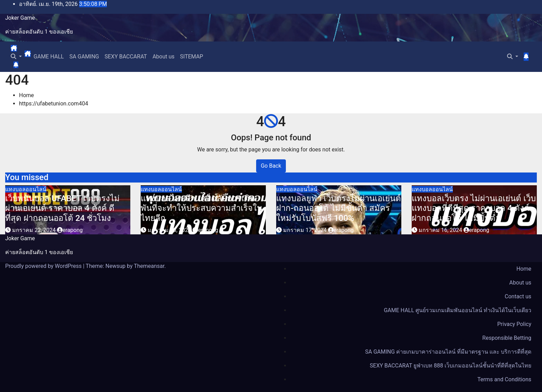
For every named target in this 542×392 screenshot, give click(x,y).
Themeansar (149, 266)
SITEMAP (192, 57)
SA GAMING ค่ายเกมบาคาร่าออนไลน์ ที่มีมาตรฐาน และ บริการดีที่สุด (448, 352)
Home (26, 95)
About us (163, 57)
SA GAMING (84, 57)
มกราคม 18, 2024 (170, 230)
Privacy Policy (515, 324)
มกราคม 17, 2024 (306, 230)
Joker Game (20, 18)
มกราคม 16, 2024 (441, 230)
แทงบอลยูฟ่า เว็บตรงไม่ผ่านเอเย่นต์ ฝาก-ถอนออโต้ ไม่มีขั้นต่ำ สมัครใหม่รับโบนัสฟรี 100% (339, 208)
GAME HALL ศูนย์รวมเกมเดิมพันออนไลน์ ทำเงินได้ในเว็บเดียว (457, 310)
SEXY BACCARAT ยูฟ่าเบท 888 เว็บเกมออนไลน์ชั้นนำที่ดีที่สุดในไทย (451, 366)
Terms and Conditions (504, 379)
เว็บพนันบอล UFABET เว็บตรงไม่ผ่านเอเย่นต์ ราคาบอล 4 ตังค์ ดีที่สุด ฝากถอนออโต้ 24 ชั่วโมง (62, 208)
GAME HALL (49, 57)
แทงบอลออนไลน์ (26, 189)
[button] (16, 57)
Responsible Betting (507, 338)
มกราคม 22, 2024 (35, 230)
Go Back (271, 166)
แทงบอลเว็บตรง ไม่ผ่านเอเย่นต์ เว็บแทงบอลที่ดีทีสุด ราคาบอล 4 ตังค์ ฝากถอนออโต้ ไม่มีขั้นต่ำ (474, 208)
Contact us (518, 296)
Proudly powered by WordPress (44, 266)
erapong (70, 230)
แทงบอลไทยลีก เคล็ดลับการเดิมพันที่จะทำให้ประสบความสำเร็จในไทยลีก (202, 208)
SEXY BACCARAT (126, 57)
